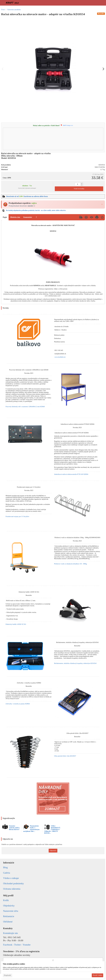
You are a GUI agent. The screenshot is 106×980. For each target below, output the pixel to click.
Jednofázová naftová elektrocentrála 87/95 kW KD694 (71, 474)
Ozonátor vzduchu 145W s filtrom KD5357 (14, 828)
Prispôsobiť (8, 975)
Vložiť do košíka (79, 189)
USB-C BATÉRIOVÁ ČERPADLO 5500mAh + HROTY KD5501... (52, 830)
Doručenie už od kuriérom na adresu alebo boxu (27, 196)
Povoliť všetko (97, 975)
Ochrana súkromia (12, 889)
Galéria (7, 873)
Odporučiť (53, 851)
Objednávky (9, 906)
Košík (6, 900)
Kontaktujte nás (10, 933)
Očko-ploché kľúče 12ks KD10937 (65, 756)
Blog (5, 867)
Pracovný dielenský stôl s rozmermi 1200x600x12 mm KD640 (25, 407)
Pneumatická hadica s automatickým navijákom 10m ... (31, 829)
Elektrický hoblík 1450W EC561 (16, 624)
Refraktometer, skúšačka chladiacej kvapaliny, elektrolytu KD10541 (75, 663)
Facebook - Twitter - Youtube (17, 945)
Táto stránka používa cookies (14, 964)
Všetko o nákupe (11, 878)
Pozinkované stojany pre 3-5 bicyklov (17, 517)
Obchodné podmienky (13, 883)
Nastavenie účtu (11, 911)
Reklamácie (9, 916)
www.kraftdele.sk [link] (60, 357)
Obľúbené (8, 922)
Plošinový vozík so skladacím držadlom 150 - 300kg (70, 564)
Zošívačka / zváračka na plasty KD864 (18, 704)
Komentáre (28, 217)
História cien (15, 217)
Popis (5, 217)
